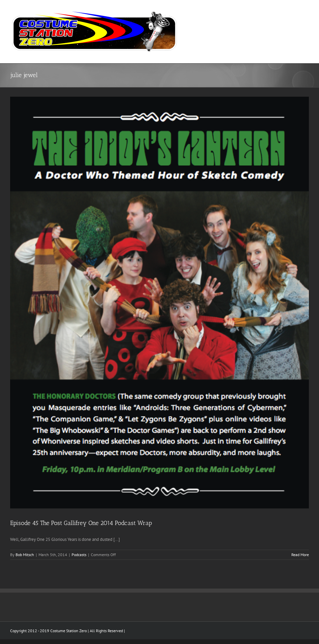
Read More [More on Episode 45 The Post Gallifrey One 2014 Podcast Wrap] (300, 555)
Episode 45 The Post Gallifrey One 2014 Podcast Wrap (81, 523)
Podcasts (79, 555)
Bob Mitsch (25, 555)
